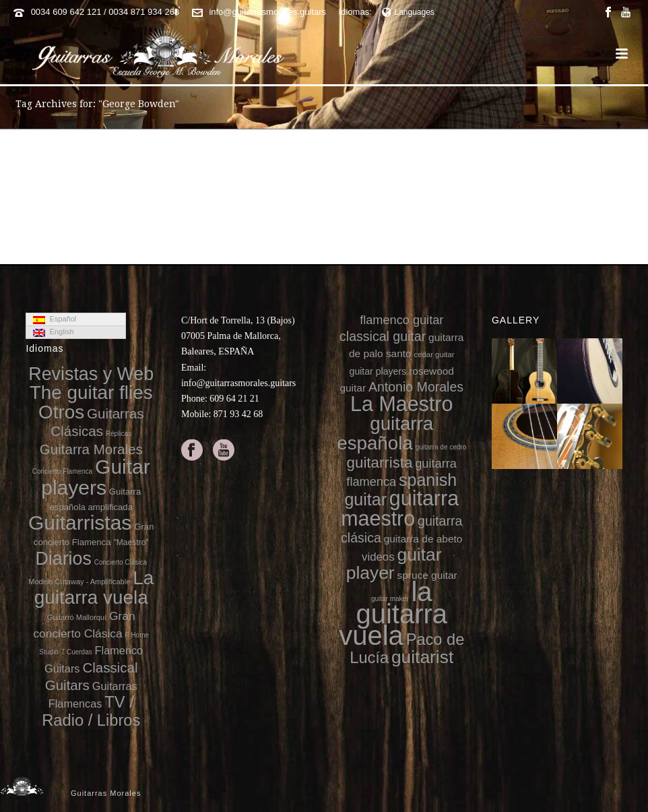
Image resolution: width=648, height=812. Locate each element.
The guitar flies (91, 393)
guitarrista (380, 463)
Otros (61, 412)
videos (378, 557)
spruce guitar (427, 575)
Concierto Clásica (121, 562)
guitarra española (385, 433)
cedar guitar (434, 354)
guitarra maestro (400, 508)
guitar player (394, 564)
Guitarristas (80, 523)
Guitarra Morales (91, 449)
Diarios (63, 559)
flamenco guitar (401, 320)
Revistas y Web (91, 374)
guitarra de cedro (441, 447)
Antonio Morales (416, 387)
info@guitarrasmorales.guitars (267, 12)
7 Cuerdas (77, 652)
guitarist (422, 657)
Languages (408, 12)
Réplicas (119, 434)
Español (55, 319)
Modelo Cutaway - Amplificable (79, 582)
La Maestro (401, 404)
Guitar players (96, 477)
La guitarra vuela (94, 588)
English (53, 332)
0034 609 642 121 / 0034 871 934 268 (105, 12)
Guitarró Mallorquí (77, 617)
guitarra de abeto (423, 539)
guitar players (378, 371)
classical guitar (383, 336)
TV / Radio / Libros (91, 711)
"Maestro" (131, 542)
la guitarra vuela (393, 614)
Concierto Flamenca (62, 471)
